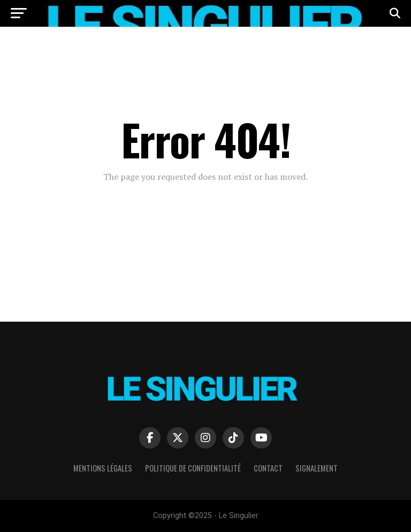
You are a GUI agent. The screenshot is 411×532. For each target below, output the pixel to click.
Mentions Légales (103, 468)
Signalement (317, 468)
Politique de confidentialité (193, 468)
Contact (268, 468)
